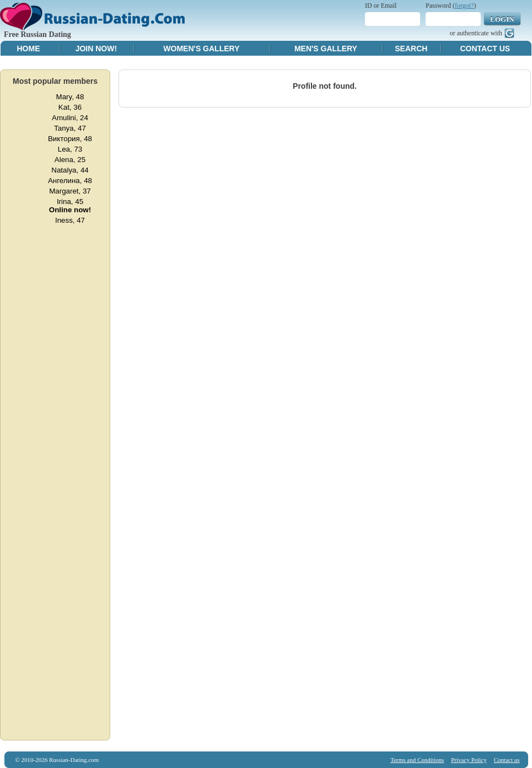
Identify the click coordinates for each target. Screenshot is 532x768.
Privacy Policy (469, 760)
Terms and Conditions (417, 760)
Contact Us (485, 49)
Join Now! (96, 49)
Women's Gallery (201, 49)
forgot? (464, 6)
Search (411, 49)
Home (28, 49)
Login (502, 19)
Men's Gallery (326, 49)
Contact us (507, 760)
